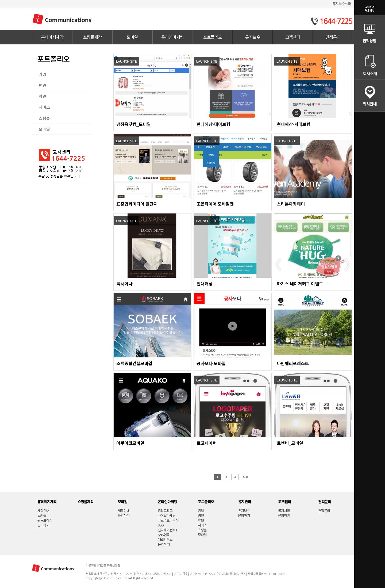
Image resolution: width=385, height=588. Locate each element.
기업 (43, 74)
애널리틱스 (165, 539)
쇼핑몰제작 (92, 37)
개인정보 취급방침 (109, 565)
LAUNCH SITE (126, 61)
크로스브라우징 (168, 520)
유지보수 (253, 37)
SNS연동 (164, 535)
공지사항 (284, 511)
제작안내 (43, 511)
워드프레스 (45, 520)
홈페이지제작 (52, 37)
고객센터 (293, 37)
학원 (43, 96)
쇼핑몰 (44, 118)
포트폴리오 (213, 37)
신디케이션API (167, 530)
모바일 (132, 37)
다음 (246, 477)
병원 (43, 85)
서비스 (44, 107)
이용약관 (91, 565)
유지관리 (244, 502)
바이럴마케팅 (167, 515)
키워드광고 (165, 511)
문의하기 (43, 525)
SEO (161, 525)
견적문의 (333, 37)
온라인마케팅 (172, 37)
